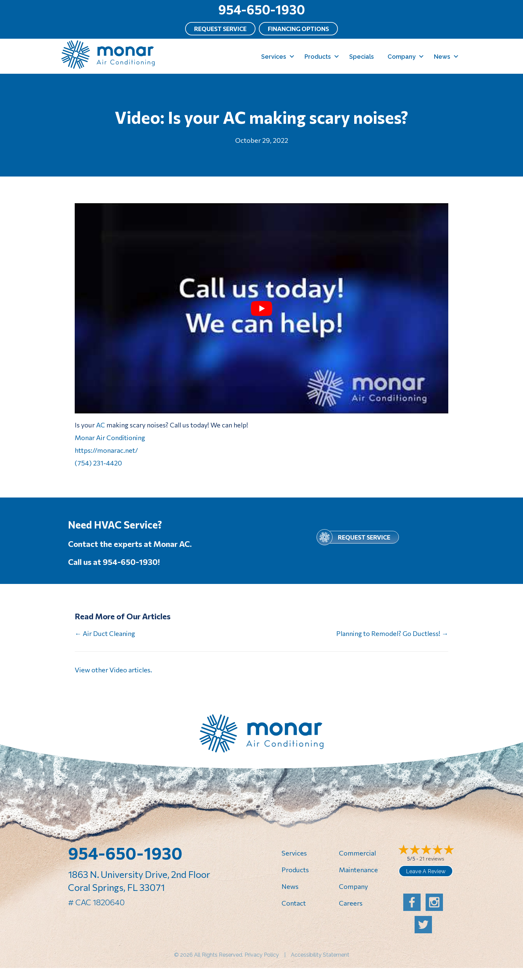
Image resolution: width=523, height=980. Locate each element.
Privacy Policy (262, 955)
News (442, 57)
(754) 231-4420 (98, 463)
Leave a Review (426, 871)
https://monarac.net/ (106, 450)
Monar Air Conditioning (110, 437)
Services (274, 57)
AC (101, 425)
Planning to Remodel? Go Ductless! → (392, 633)
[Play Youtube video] (261, 308)
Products (318, 57)
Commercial (357, 853)
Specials (362, 57)
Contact (294, 903)
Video (118, 670)
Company (402, 57)
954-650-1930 (261, 9)
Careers (351, 903)
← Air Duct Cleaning (105, 633)
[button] (292, 57)
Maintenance (358, 870)
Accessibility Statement (320, 955)
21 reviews (432, 858)
